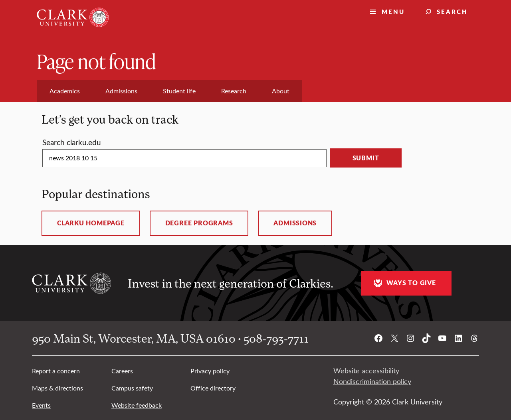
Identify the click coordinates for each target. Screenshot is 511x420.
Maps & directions (57, 388)
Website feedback (137, 405)
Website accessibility (366, 371)
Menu (393, 11)
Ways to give (404, 283)
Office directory (213, 388)
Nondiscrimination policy (372, 381)
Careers (122, 371)
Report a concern (56, 371)
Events (41, 405)
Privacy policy (210, 371)
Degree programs (199, 223)
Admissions (295, 223)
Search (452, 11)
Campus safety (132, 388)
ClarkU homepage (91, 223)
